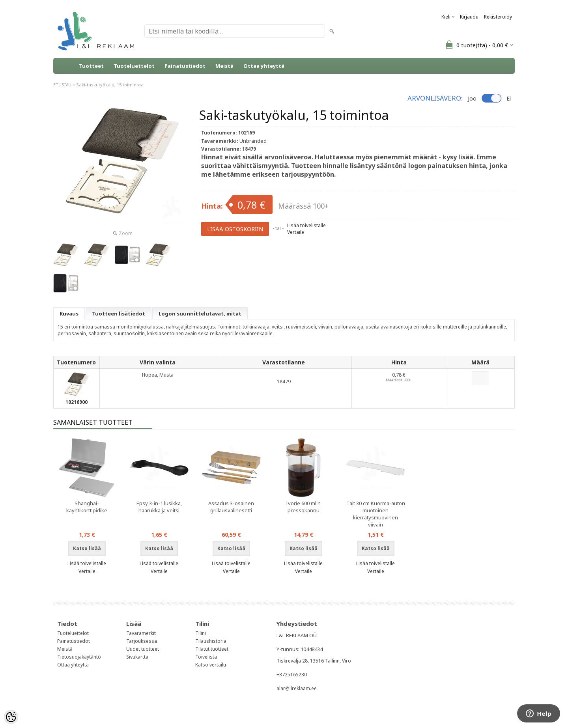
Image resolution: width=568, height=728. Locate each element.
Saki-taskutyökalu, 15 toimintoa (110, 85)
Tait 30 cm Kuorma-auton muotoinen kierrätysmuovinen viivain (376, 514)
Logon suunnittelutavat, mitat (200, 314)
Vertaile (296, 232)
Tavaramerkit (141, 633)
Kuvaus (69, 314)
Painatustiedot (185, 66)
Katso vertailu (211, 665)
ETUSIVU (62, 85)
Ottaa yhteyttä (264, 66)
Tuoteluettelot (134, 66)
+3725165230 (292, 675)
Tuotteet (91, 66)
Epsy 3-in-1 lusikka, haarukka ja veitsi (159, 507)
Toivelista (206, 657)
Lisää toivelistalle (306, 225)
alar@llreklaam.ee (297, 688)
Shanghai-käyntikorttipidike (87, 507)
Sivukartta (137, 657)
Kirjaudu (469, 17)
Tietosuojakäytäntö (79, 657)
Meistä (224, 66)
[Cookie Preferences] (11, 717)
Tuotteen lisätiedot (119, 314)
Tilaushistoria (211, 641)
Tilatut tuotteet (212, 649)
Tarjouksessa (142, 641)
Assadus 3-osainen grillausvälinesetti (231, 507)
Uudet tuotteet (143, 649)
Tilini (201, 633)
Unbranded (253, 141)
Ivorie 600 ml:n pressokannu (303, 507)
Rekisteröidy (498, 17)
